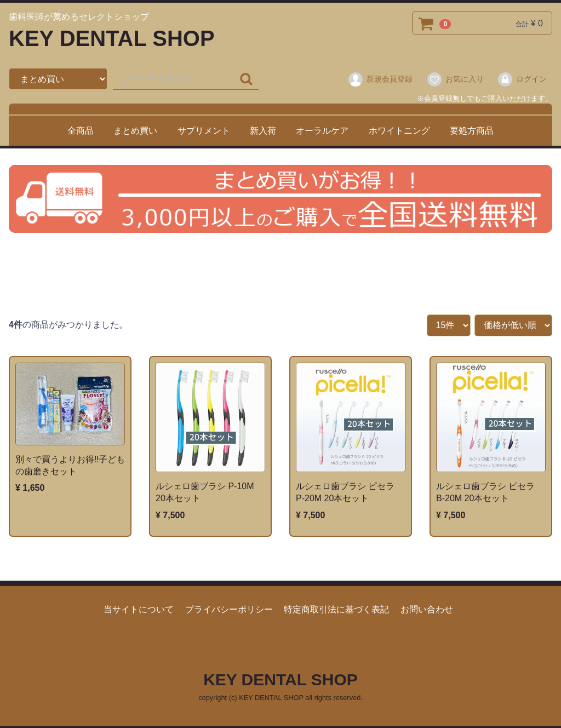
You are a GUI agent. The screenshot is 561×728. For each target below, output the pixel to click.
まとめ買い (135, 131)
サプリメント (204, 131)
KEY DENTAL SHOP (112, 38)
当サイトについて (139, 609)
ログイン (522, 79)
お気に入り (455, 79)
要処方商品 (472, 131)
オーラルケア (322, 131)
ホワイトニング (399, 131)
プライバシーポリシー (229, 609)
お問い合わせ (427, 609)
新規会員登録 (380, 79)
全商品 (81, 131)
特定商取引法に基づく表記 (336, 609)
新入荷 (263, 131)
